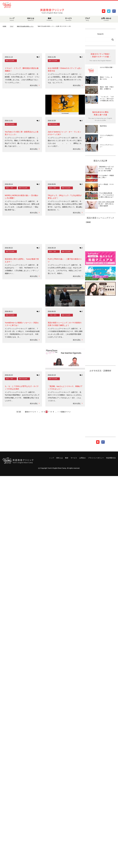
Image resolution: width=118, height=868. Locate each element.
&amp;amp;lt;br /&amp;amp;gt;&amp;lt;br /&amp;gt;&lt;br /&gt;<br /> (93, 237)
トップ (12, 19)
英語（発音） (54, 315)
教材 (50, 19)
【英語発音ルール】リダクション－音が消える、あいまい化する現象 (106, 169)
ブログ (87, 19)
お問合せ (83, 458)
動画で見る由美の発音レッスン (11, 61)
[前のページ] (37, 412)
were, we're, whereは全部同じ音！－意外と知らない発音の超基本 (106, 204)
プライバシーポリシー (96, 458)
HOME (4, 26)
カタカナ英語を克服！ (107, 67)
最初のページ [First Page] (30, 412)
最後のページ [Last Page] (65, 412)
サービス (68, 19)
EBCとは (31, 19)
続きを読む (35, 85)
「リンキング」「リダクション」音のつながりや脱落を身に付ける (107, 99)
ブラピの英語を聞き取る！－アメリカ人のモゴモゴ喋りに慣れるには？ (106, 195)
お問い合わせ (106, 19)
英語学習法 (103, 126)
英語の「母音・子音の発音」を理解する (11, 188)
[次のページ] (58, 412)
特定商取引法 (111, 458)
